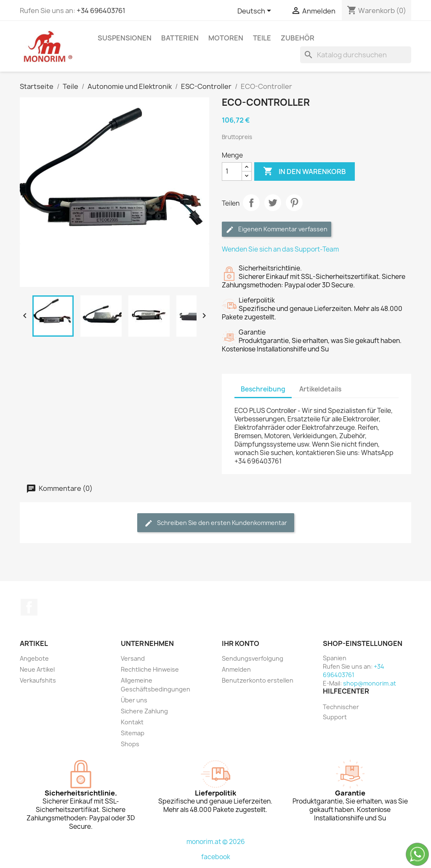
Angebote (34, 658)
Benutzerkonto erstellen (258, 680)
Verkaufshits (38, 680)
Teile (262, 38)
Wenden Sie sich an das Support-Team (280, 249)
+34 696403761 (101, 11)
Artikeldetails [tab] (320, 389)
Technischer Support (341, 712)
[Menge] (232, 171)
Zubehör (298, 38)
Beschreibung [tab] (263, 389)
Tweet (273, 203)
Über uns (134, 700)
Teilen (251, 203)
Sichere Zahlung (144, 711)
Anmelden (236, 669)
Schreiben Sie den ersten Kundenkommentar (216, 523)
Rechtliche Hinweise (150, 669)
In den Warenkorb (305, 171)
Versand (133, 658)
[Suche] (356, 55)
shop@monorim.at (370, 683)
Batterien (180, 38)
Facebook (29, 607)
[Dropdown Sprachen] (256, 11)
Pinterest (294, 203)
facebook (216, 857)
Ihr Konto (241, 643)
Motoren (226, 38)
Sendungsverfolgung (253, 658)
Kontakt (132, 722)
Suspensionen (125, 38)
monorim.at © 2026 (216, 842)
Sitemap (133, 733)
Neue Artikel (37, 669)
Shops (130, 744)
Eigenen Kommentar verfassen (277, 229)
